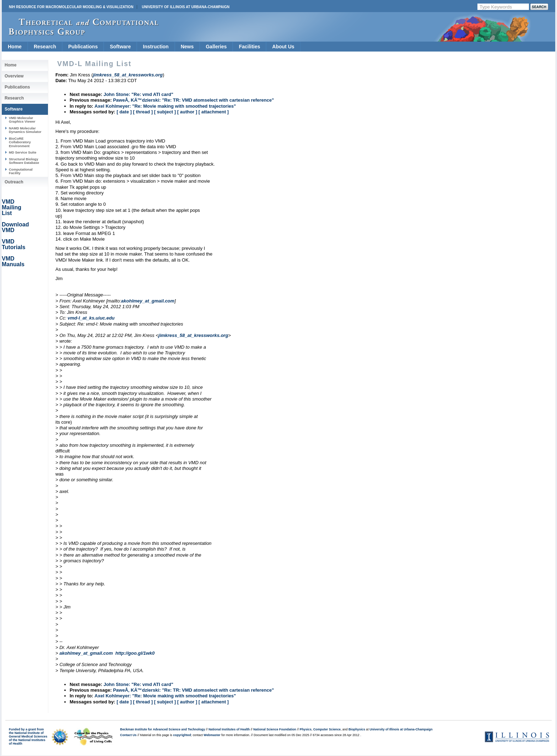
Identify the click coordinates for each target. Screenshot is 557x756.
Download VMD (15, 227)
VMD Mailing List (12, 207)
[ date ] (124, 112)
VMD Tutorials (13, 244)
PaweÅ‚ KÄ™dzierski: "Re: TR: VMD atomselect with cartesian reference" (193, 100)
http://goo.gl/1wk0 (135, 653)
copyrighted (182, 735)
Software (120, 47)
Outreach (14, 182)
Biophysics (357, 729)
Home (15, 47)
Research (45, 47)
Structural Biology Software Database (24, 161)
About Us (283, 47)
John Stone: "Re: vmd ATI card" (138, 94)
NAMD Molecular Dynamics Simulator (25, 130)
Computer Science (327, 729)
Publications (83, 47)
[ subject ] (165, 112)
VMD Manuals (13, 261)
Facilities (249, 47)
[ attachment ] (214, 112)
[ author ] (187, 112)
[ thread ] (143, 112)
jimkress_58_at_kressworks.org (193, 335)
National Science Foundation (275, 729)
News (187, 47)
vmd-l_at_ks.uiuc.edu (91, 318)
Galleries (216, 47)
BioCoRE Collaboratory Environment (20, 142)
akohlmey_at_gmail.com (148, 301)
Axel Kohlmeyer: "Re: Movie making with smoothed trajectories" (165, 106)
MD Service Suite (23, 152)
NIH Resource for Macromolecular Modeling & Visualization (71, 7)
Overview (14, 76)
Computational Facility (21, 171)
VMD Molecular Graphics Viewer (22, 120)
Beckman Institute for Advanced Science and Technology (163, 729)
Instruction (156, 47)
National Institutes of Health (229, 729)
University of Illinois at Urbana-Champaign (186, 7)
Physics (306, 729)
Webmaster (212, 735)
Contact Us (128, 735)
